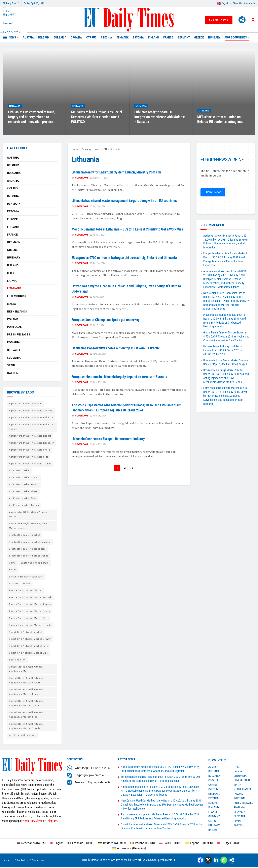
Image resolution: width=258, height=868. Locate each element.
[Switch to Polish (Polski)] (170, 843)
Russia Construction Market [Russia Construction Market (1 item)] (26, 590)
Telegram (52, 821)
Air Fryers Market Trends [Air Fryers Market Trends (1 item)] (24, 505)
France (168, 37)
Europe (12, 219)
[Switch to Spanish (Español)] (199, 843)
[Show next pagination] (140, 468)
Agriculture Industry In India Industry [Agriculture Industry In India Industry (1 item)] (31, 418)
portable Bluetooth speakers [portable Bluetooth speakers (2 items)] (26, 577)
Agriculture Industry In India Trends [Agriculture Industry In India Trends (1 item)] (30, 464)
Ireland (13, 265)
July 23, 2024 (98, 235)
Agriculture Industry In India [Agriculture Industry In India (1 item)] (26, 404)
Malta (11, 304)
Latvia (12, 281)
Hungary (214, 37)
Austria (28, 37)
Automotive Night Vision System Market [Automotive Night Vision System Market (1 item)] (28, 514)
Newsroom (81, 178)
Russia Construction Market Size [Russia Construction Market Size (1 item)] (29, 618)
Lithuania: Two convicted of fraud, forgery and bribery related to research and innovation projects (32, 121)
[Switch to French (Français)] (81, 843)
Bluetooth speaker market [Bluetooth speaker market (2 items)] (25, 535)
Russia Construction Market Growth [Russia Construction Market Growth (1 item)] (30, 598)
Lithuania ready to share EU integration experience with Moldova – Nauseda (160, 121)
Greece (199, 37)
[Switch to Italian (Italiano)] (142, 843)
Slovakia (14, 350)
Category (86, 149)
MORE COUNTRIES (236, 37)
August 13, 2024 (99, 178)
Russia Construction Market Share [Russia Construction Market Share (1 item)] (30, 611)
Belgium (44, 37)
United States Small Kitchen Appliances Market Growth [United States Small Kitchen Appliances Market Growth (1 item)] (26, 680)
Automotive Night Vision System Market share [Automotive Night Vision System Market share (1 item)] (28, 526)
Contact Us (250, 3)
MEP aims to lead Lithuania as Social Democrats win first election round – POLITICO (97, 121)
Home (75, 149)
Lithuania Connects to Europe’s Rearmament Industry (108, 439)
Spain (11, 365)
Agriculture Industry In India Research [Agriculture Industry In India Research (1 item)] (32, 443)
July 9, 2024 (97, 297)
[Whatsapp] (224, 860)
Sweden (13, 373)
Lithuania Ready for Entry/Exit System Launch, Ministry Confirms (117, 172)
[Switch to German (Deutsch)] (112, 843)
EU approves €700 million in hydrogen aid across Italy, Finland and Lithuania (124, 258)
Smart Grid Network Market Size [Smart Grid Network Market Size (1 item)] (28, 653)
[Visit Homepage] (129, 20)
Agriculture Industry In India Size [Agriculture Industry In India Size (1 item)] (29, 457)
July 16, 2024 (98, 263)
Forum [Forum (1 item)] (13, 570)
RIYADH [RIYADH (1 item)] (13, 584)
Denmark (122, 37)
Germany (184, 37)
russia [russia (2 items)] (27, 584)
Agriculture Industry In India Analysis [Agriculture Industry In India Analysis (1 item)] (31, 411)
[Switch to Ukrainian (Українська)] (129, 848)
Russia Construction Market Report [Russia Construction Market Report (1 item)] (30, 604)
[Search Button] (253, 20)
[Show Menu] (5, 37)
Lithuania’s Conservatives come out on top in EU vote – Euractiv (116, 348)
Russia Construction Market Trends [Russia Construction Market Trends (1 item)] (30, 625)
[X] (208, 860)
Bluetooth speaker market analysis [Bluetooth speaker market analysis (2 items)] (30, 542)
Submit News (219, 20)
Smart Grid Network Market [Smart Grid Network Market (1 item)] (26, 632)
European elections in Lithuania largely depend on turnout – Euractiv (119, 377)
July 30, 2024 (98, 206)
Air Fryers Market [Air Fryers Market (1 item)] (20, 471)
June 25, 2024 (98, 354)
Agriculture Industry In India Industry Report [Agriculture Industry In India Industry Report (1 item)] (31, 427)
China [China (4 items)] (12, 563)
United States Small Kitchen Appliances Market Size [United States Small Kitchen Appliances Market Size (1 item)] (26, 715)
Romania (13, 342)
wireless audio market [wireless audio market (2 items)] (22, 735)
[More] (242, 20)
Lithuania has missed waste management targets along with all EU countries (124, 201)
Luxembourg (16, 296)
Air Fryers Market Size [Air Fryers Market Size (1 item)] (22, 498)
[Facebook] (200, 860)
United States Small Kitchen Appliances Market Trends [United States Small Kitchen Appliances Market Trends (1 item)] (26, 726)
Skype (39, 821)
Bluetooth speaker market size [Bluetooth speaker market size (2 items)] (27, 549)
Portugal (14, 327)
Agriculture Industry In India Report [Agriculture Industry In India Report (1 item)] (30, 436)
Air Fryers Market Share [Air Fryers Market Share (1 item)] (23, 492)
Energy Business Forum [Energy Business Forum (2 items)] (35, 563)
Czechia (106, 37)
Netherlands (17, 311)
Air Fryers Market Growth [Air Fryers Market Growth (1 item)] (24, 478)
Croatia (76, 37)
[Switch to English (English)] (57, 843)
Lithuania (15, 110)
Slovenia (14, 358)
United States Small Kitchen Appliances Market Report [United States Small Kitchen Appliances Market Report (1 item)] (26, 692)
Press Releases (19, 334)
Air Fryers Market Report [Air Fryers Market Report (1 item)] (24, 484)
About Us (237, 3)
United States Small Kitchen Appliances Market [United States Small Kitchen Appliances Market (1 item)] (26, 669)
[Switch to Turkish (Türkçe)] (229, 843)
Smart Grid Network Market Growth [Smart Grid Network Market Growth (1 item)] (30, 639)
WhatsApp (28, 821)
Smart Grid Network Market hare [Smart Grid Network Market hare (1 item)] (29, 646)
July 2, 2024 (97, 325)
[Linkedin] (216, 860)
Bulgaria (60, 37)
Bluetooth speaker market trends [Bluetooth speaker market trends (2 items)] (29, 556)
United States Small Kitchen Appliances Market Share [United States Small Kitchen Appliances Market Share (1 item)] (26, 703)
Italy (11, 273)
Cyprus (91, 37)
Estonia (138, 37)
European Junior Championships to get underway (106, 320)
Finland (154, 37)
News (12, 37)
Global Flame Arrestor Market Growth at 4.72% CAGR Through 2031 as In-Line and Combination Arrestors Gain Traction (226, 336)
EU (105, 149)
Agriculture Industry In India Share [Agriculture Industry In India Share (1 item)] (30, 450)
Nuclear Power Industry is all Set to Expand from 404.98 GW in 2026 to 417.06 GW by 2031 (223, 350)
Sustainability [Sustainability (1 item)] (17, 660)
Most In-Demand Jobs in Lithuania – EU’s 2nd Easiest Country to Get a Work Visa (127, 229)
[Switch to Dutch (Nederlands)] (31, 843)
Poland (13, 319)
